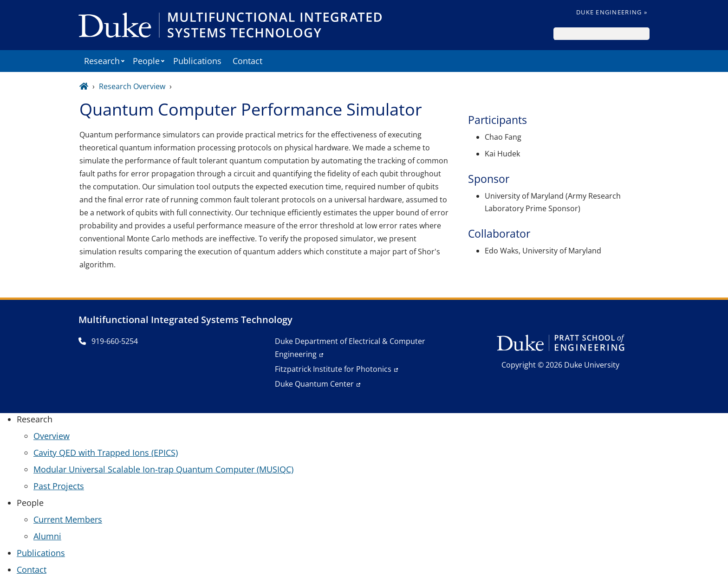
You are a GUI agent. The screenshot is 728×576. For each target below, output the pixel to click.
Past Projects (59, 486)
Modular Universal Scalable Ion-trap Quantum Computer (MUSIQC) (163, 469)
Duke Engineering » (612, 12)
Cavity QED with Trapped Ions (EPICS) (106, 453)
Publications (197, 61)
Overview (52, 436)
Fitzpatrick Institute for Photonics (333, 369)
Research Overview (132, 86)
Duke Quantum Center (314, 384)
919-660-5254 (108, 341)
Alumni (47, 536)
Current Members (68, 519)
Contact (247, 61)
